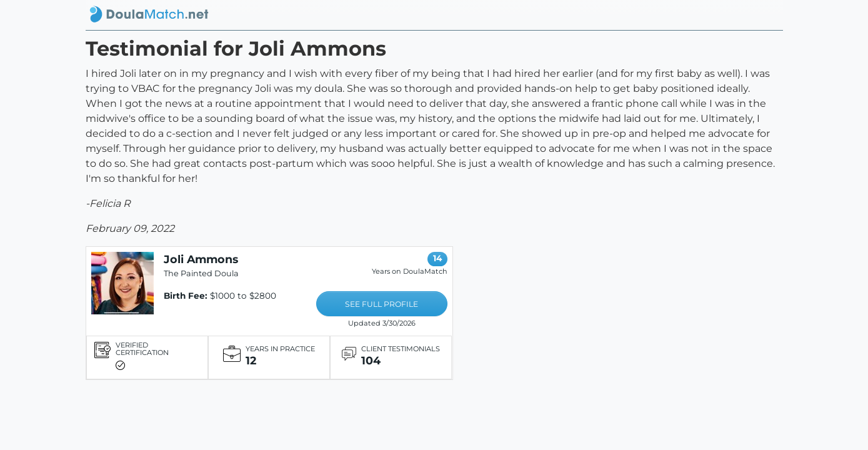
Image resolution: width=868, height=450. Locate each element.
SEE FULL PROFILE (382, 304)
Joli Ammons (201, 259)
